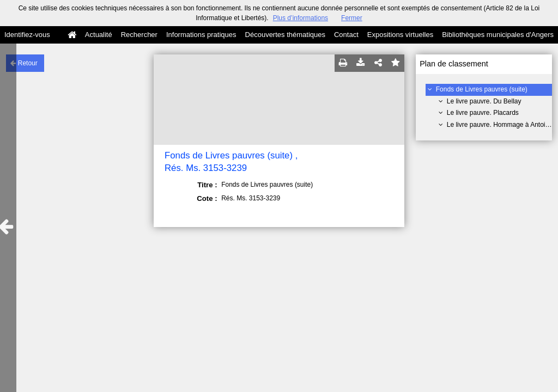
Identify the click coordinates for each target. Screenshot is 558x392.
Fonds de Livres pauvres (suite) (482, 89)
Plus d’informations (301, 18)
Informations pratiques (201, 35)
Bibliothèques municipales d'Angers (498, 35)
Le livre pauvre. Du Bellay (484, 101)
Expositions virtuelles (400, 35)
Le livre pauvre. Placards (483, 113)
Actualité (99, 35)
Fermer (352, 18)
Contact (346, 35)
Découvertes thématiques (285, 35)
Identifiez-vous (27, 35)
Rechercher (139, 35)
